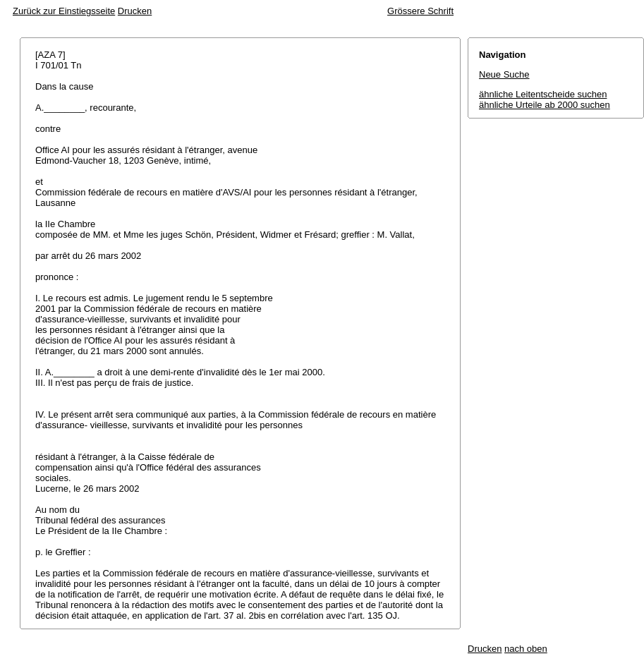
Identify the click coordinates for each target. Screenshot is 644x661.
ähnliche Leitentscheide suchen (543, 94)
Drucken (135, 11)
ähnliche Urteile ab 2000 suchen (545, 105)
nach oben (526, 649)
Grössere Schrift (420, 11)
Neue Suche (504, 74)
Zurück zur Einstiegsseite (64, 11)
